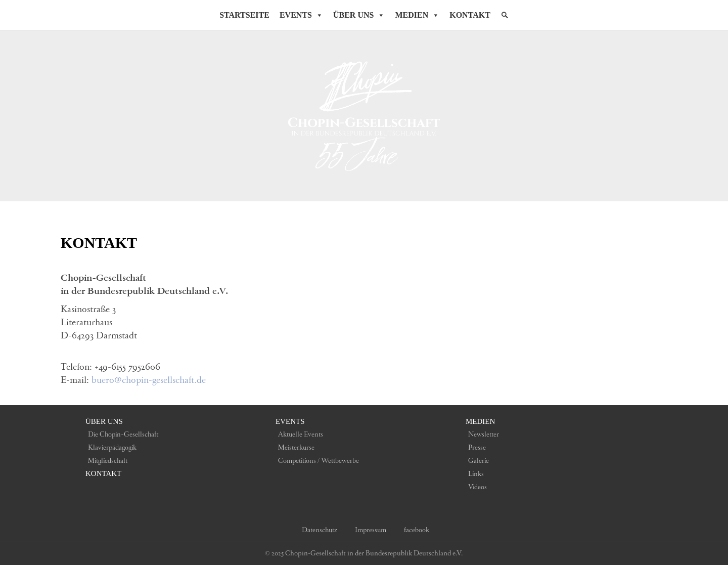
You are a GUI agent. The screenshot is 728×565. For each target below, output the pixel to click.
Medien (417, 15)
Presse (477, 448)
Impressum (371, 530)
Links (476, 474)
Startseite (244, 15)
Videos (477, 487)
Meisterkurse (296, 448)
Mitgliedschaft (108, 461)
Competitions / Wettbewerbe (318, 461)
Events (301, 15)
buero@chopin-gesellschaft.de (149, 380)
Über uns (104, 421)
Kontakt (470, 15)
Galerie (479, 461)
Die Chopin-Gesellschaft (123, 434)
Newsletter (484, 434)
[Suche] (505, 15)
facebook (417, 530)
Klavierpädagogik (112, 448)
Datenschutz (320, 530)
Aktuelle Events (301, 434)
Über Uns (359, 15)
